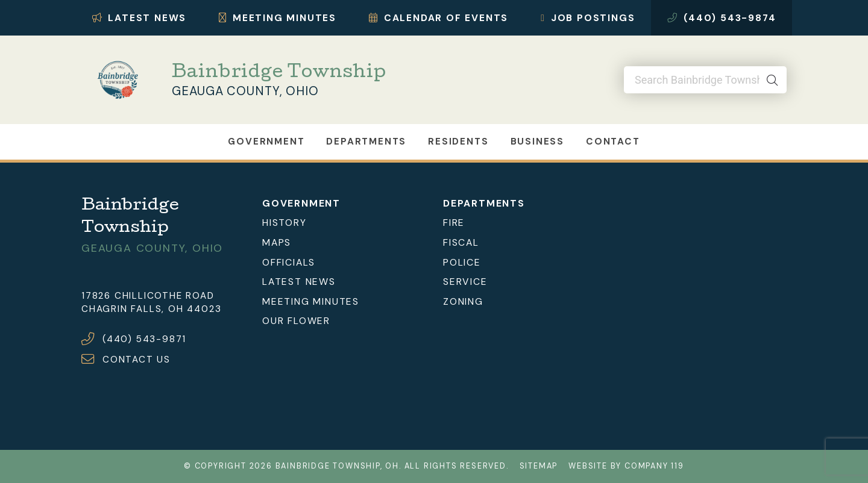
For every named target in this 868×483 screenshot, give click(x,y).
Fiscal (461, 242)
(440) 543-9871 (144, 339)
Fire (454, 223)
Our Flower (296, 321)
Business (537, 142)
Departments (366, 142)
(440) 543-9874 (722, 18)
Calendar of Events (439, 18)
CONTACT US (137, 360)
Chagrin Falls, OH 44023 (151, 309)
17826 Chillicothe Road (148, 296)
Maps (277, 242)
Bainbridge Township (279, 73)
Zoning (463, 301)
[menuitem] (344, 223)
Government (266, 142)
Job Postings (588, 18)
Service (465, 282)
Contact (613, 142)
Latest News (140, 18)
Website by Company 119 (626, 466)
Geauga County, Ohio (245, 91)
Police (462, 262)
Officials (289, 262)
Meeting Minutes (278, 18)
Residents (458, 142)
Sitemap (539, 466)
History (285, 223)
